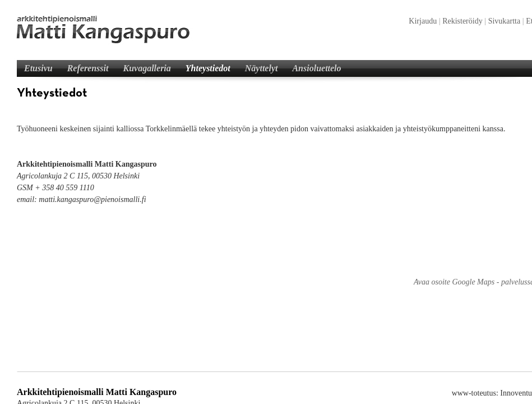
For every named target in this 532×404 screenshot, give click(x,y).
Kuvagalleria (147, 68)
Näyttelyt (262, 68)
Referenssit (88, 68)
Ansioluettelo (316, 68)
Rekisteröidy (462, 21)
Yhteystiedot (208, 68)
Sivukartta (505, 21)
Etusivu (38, 68)
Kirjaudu (423, 21)
